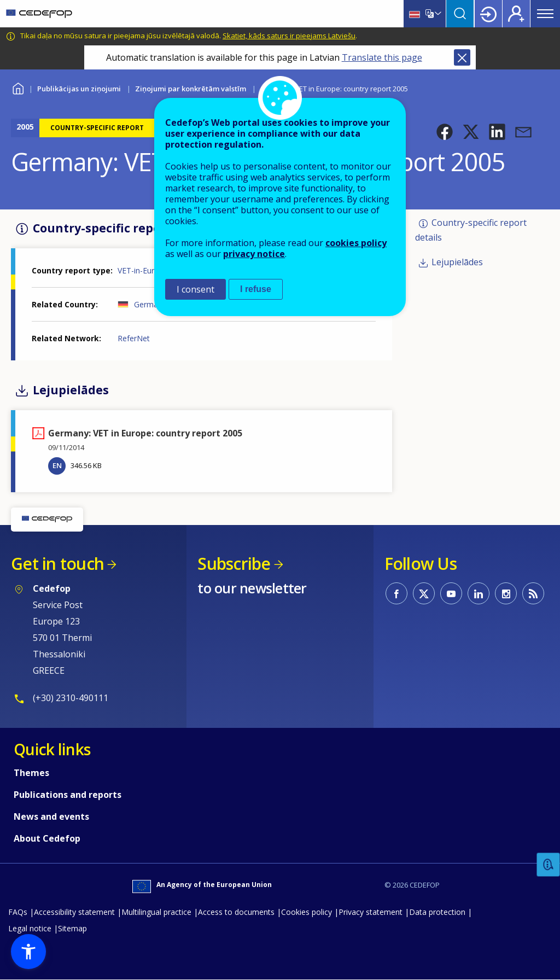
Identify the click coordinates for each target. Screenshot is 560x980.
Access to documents (236, 912)
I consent (196, 289)
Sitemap (72, 928)
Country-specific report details (471, 230)
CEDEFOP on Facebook (396, 593)
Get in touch (57, 564)
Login (488, 14)
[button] (445, 132)
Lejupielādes (457, 262)
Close (462, 57)
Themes (31, 773)
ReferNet (134, 338)
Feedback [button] (549, 865)
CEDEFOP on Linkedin (479, 593)
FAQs (18, 912)
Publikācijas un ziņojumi (79, 89)
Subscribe (234, 564)
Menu (545, 14)
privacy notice (254, 254)
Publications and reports (68, 795)
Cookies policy (307, 912)
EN (57, 465)
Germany (150, 304)
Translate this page (382, 57)
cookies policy (356, 243)
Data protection (437, 912)
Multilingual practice (156, 912)
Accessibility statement (74, 912)
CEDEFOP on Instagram (506, 593)
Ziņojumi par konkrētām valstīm (191, 89)
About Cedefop (47, 838)
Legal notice (30, 928)
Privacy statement (371, 912)
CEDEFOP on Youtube (451, 593)
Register (516, 14)
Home (18, 87)
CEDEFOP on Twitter (424, 593)
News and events (51, 816)
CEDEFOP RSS (533, 593)
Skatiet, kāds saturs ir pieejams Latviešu (289, 36)
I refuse (256, 289)
